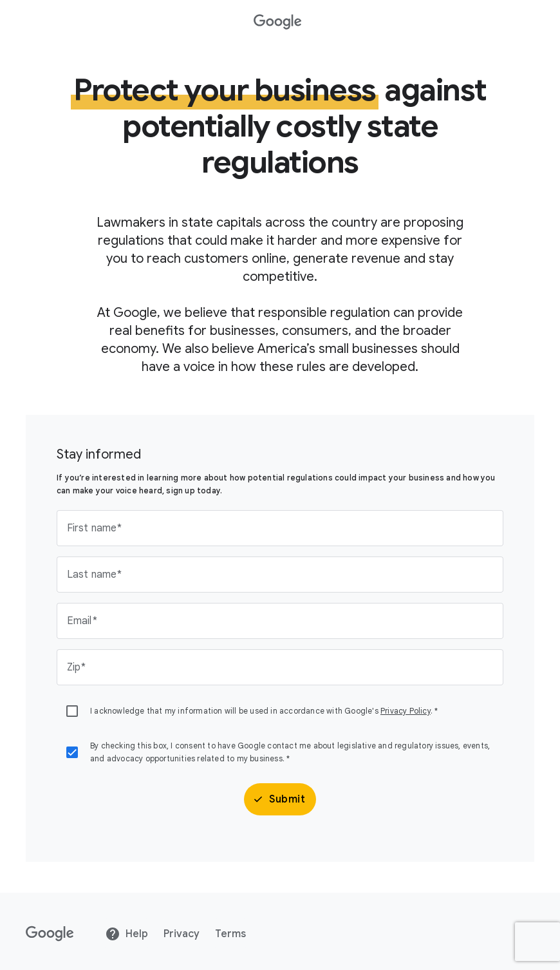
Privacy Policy (406, 711)
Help (126, 934)
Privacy (182, 934)
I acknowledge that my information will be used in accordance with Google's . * (264, 711)
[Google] (50, 934)
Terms (230, 934)
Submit (279, 799)
